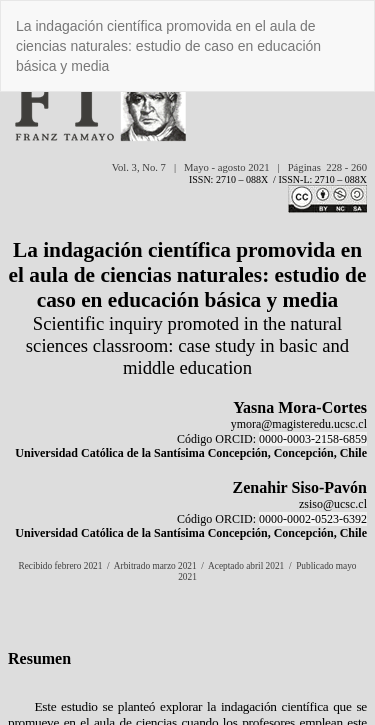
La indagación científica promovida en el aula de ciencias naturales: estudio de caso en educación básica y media (168, 46)
